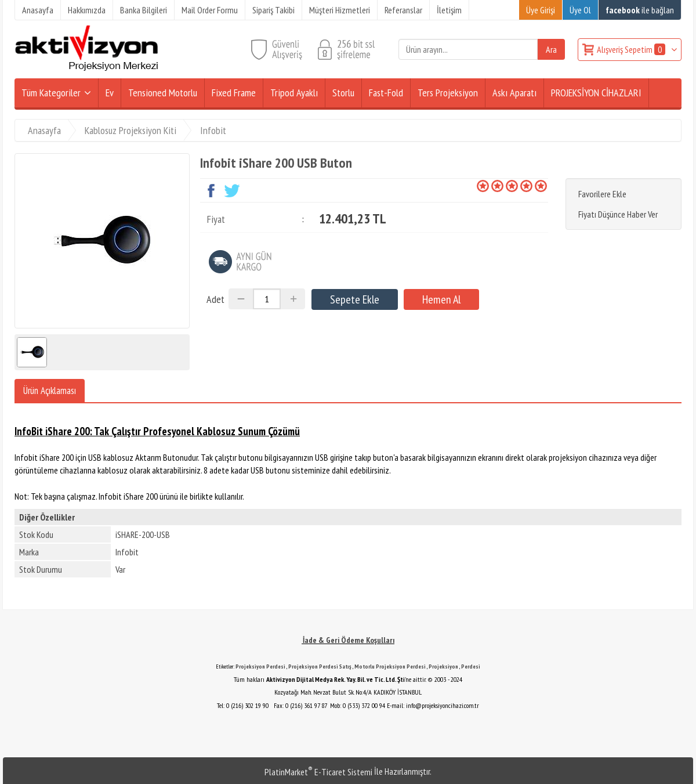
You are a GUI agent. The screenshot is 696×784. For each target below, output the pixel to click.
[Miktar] (267, 299)
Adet (215, 299)
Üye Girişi (541, 10)
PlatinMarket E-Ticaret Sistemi (318, 772)
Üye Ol (580, 10)
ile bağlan (640, 10)
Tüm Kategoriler (51, 93)
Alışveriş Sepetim (632, 49)
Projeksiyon (443, 666)
